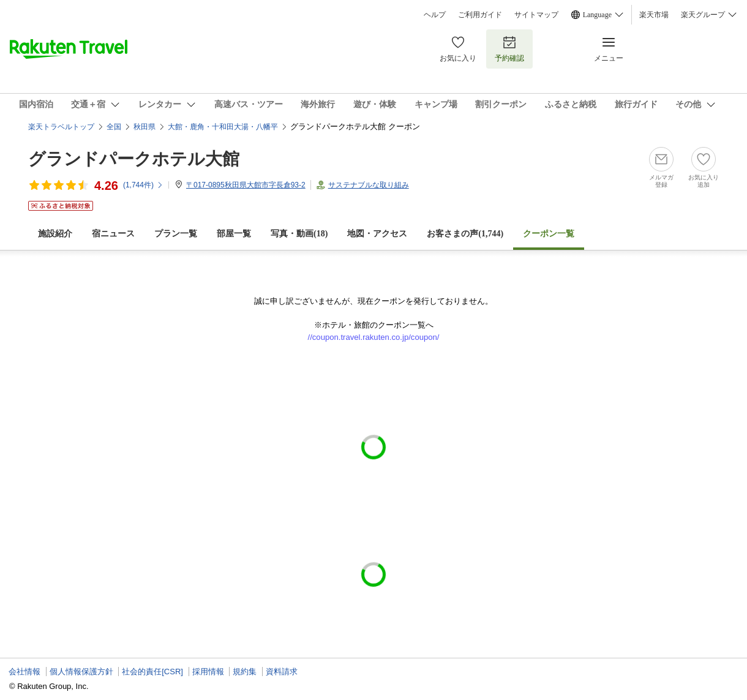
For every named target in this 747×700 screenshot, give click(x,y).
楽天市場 (654, 15)
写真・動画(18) (299, 234)
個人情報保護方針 (81, 672)
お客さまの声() (465, 234)
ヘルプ (435, 15)
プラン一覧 (176, 234)
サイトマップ (536, 15)
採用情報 (208, 672)
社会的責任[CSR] (152, 672)
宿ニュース (113, 234)
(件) (143, 185)
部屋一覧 (234, 234)
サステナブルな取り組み (369, 185)
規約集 (245, 672)
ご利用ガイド (480, 15)
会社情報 (24, 672)
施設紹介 (55, 234)
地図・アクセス (377, 234)
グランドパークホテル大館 (134, 159)
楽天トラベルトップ (61, 127)
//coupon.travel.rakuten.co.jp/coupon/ (374, 337)
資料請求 (282, 672)
